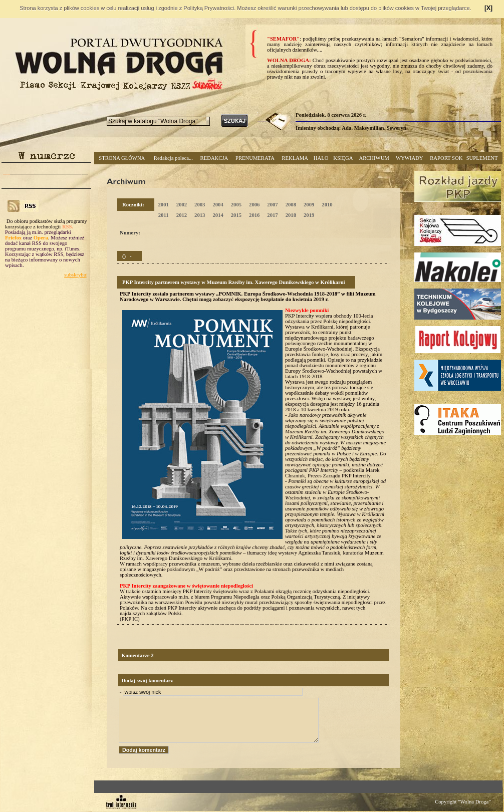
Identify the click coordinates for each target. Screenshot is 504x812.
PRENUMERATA (255, 158)
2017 (272, 215)
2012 (182, 215)
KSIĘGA (343, 158)
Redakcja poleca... (173, 158)
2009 (309, 205)
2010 (327, 205)
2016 (254, 215)
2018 (291, 215)
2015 (236, 215)
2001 (163, 205)
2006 (254, 205)
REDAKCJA (214, 158)
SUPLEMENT (482, 158)
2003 (200, 205)
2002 (182, 205)
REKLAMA (295, 158)
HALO (321, 158)
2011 (164, 215)
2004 (218, 205)
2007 (272, 205)
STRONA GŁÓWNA (122, 158)
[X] (488, 8)
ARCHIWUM (374, 158)
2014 (218, 215)
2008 (291, 205)
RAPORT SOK (446, 158)
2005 (236, 205)
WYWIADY (409, 158)
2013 (200, 215)
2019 (309, 215)
